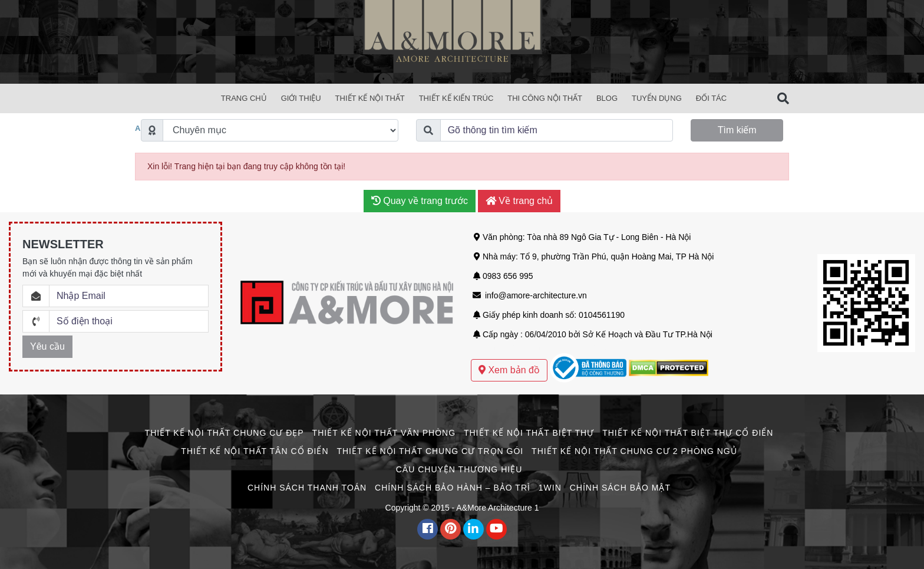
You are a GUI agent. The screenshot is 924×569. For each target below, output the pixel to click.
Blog (607, 98)
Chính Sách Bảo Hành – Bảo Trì (453, 488)
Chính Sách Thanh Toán (307, 488)
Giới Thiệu (301, 98)
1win (550, 488)
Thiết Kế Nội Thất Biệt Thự (529, 433)
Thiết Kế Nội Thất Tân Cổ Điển (255, 451)
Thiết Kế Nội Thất (370, 98)
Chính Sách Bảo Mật (620, 488)
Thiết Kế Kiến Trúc (456, 98)
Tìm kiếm (737, 130)
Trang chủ (244, 98)
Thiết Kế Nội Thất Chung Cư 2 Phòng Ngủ (634, 451)
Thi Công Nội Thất (545, 98)
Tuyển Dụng (657, 98)
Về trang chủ (519, 201)
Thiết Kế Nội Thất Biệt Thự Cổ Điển (688, 433)
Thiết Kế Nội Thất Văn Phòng (384, 433)
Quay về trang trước (420, 201)
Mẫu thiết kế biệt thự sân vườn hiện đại (543, 347)
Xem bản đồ (509, 370)
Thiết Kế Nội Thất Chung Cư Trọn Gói (430, 451)
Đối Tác (711, 98)
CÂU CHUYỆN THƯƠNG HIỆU (459, 469)
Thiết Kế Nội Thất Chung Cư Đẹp (225, 433)
